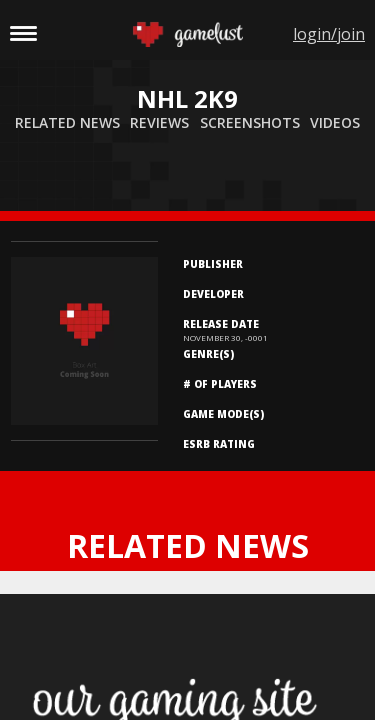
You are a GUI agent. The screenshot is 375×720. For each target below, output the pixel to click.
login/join (329, 34)
